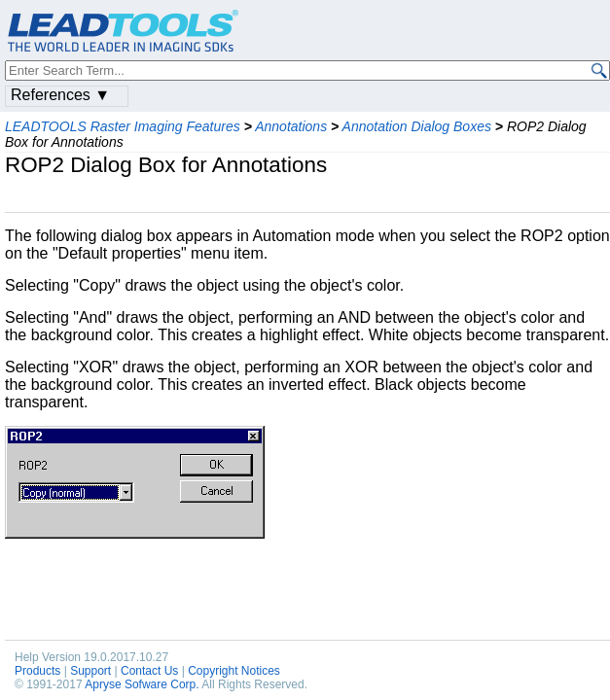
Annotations (291, 126)
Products (37, 671)
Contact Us (149, 671)
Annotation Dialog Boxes (417, 126)
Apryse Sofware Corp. (142, 684)
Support (90, 671)
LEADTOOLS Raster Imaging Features (123, 126)
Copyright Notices (234, 671)
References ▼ (60, 95)
